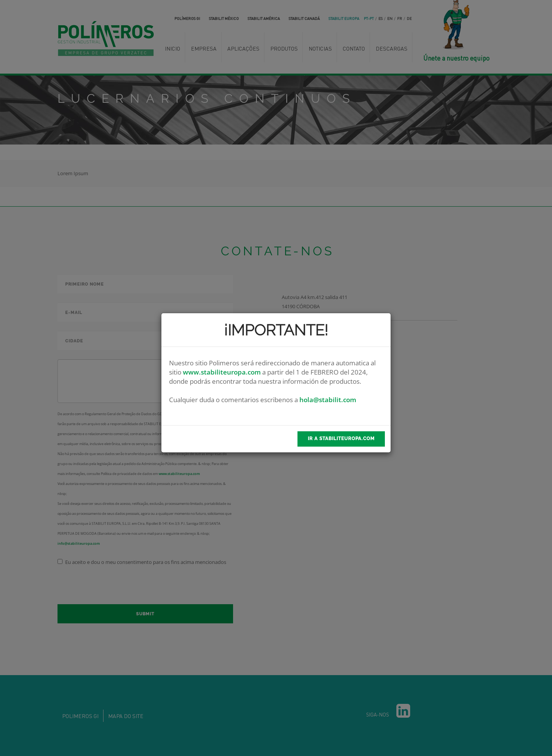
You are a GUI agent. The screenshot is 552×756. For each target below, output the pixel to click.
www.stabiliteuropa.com (222, 372)
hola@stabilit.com (328, 400)
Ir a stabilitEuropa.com (341, 439)
